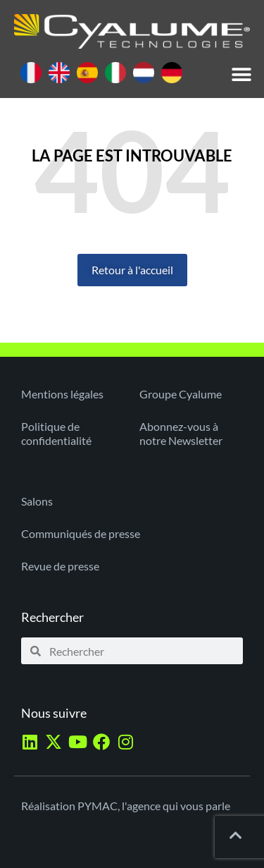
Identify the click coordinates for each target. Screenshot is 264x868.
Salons (37, 501)
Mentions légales (62, 394)
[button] (241, 75)
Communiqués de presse (81, 533)
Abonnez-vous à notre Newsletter (181, 433)
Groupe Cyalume (181, 394)
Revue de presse (60, 566)
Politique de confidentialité (56, 433)
